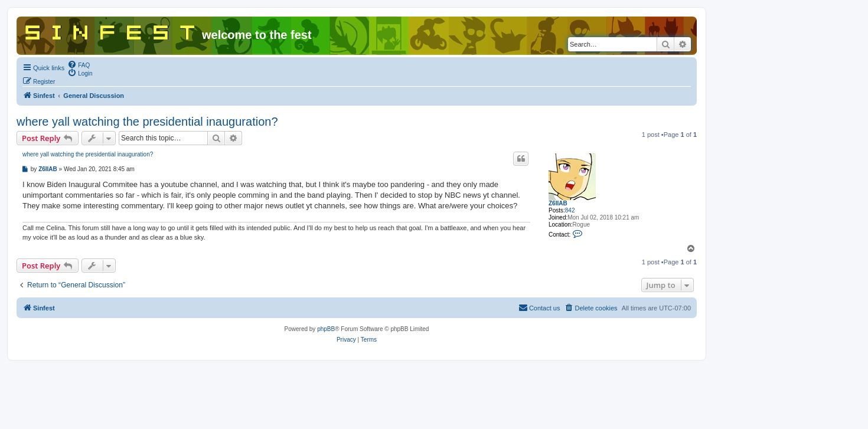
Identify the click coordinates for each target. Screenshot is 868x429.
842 (570, 210)
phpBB (326, 329)
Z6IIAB (558, 203)
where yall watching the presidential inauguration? (147, 122)
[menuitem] (79, 64)
